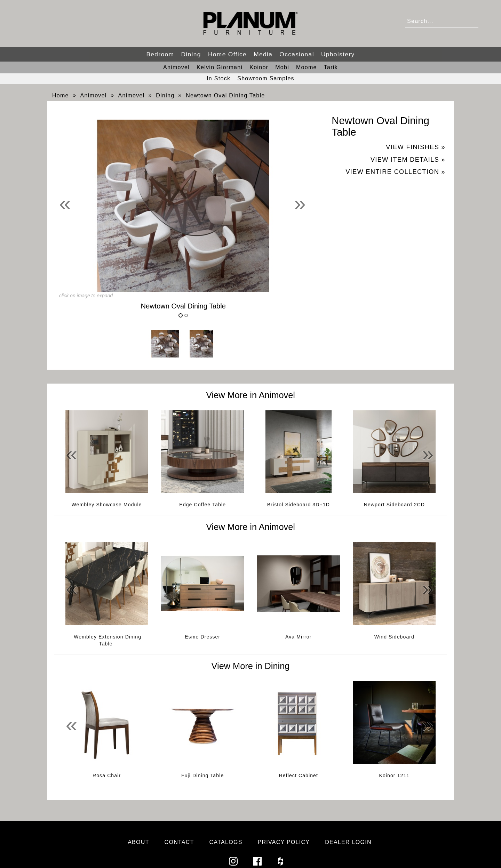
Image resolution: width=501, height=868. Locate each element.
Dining (191, 54)
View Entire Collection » (395, 172)
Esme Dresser (202, 637)
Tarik (331, 67)
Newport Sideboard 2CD (394, 505)
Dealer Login (348, 842)
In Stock (218, 78)
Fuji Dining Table (202, 775)
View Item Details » (408, 160)
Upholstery (338, 54)
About (138, 842)
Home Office (227, 54)
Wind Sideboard (394, 637)
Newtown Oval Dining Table (225, 95)
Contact (179, 842)
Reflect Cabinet (299, 775)
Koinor (259, 67)
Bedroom (160, 54)
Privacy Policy (284, 842)
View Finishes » (416, 147)
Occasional (297, 54)
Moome (307, 67)
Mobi (282, 67)
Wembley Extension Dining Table (108, 640)
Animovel (176, 67)
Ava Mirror (299, 637)
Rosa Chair (107, 775)
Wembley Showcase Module (107, 505)
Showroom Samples (266, 78)
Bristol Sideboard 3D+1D (299, 505)
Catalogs (226, 842)
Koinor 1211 (394, 775)
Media (263, 54)
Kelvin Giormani (220, 67)
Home (61, 95)
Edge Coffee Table (202, 505)
